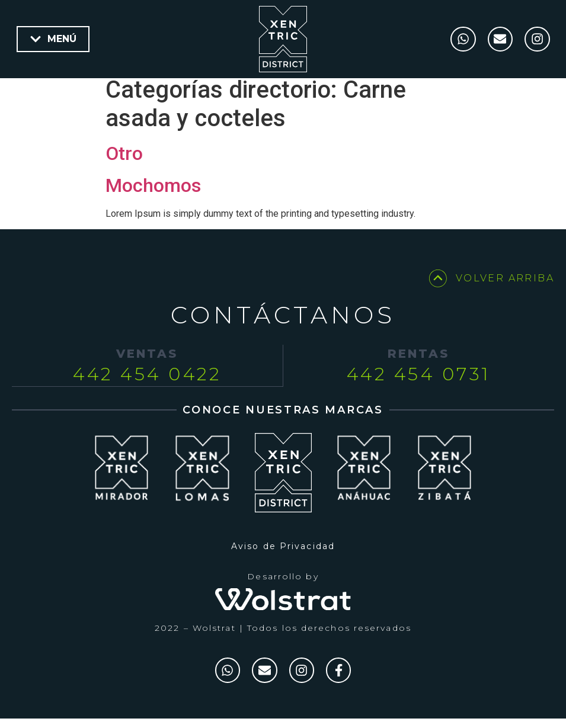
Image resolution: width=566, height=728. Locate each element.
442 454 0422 (147, 381)
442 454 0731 (419, 381)
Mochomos (153, 193)
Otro (124, 161)
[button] (53, 39)
